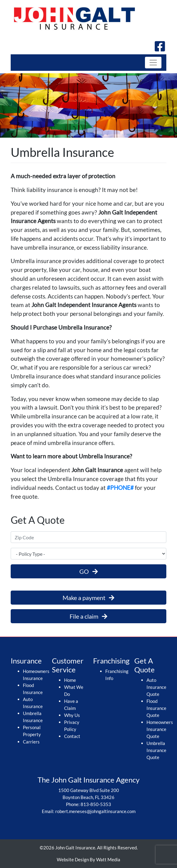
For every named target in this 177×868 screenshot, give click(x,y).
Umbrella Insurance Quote (156, 750)
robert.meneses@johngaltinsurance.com (95, 811)
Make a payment (88, 598)
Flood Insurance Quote (156, 708)
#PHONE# (120, 488)
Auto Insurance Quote (156, 687)
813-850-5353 (96, 804)
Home (70, 680)
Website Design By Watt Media (88, 859)
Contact (72, 736)
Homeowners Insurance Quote (160, 729)
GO (89, 571)
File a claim (88, 616)
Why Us (72, 715)
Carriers (31, 742)
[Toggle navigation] (153, 63)
